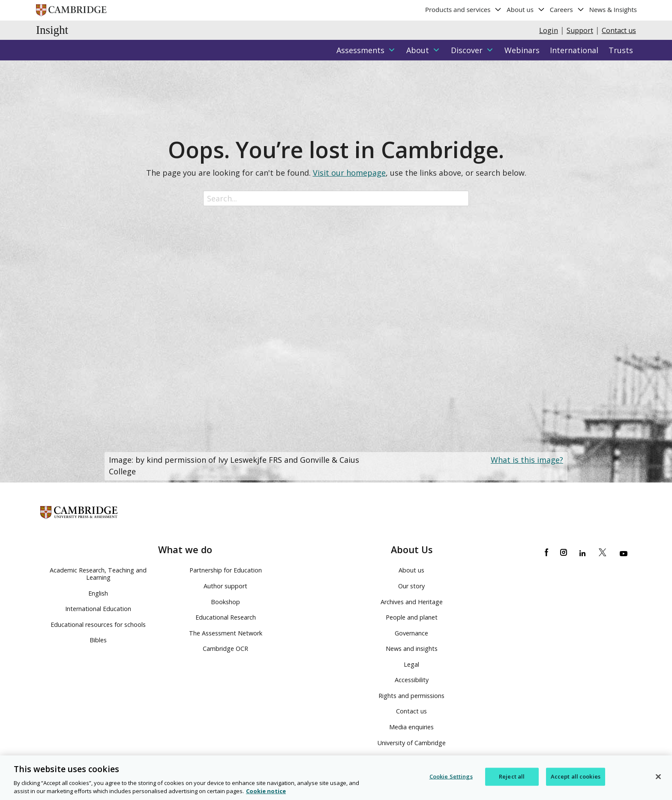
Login (549, 30)
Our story (411, 586)
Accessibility (412, 680)
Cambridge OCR (225, 649)
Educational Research (226, 617)
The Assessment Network (226, 633)
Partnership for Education (226, 570)
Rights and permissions (411, 696)
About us (526, 9)
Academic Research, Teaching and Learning (98, 574)
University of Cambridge (412, 743)
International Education (98, 609)
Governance (411, 633)
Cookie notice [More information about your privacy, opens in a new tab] (266, 792)
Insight (52, 30)
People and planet (412, 617)
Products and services (463, 9)
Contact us (619, 30)
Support (580, 30)
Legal (411, 664)
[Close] (658, 777)
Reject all (512, 777)
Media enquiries (411, 727)
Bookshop (225, 602)
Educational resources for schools (98, 625)
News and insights (412, 649)
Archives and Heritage (412, 602)
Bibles (98, 640)
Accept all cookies (576, 777)
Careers (567, 9)
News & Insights (613, 9)
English (98, 593)
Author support (225, 586)
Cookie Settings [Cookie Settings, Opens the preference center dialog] (451, 777)
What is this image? (527, 460)
